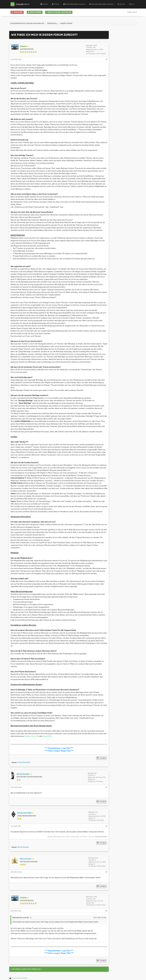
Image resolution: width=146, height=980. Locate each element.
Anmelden (17, 12)
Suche (121, 4)
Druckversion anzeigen (20, 978)
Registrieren (35, 12)
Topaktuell (52, 23)
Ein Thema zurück (20, 969)
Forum (44, 4)
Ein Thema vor (34, 969)
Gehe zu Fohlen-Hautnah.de (59, 12)
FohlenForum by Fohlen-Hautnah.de (27, 23)
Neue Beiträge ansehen (74, 4)
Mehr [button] (132, 4)
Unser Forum (66, 23)
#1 (107, 59)
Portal (56, 4)
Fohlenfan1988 (101, 837)
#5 (106, 911)
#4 (106, 872)
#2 (106, 787)
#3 (106, 826)
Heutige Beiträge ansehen (101, 4)
